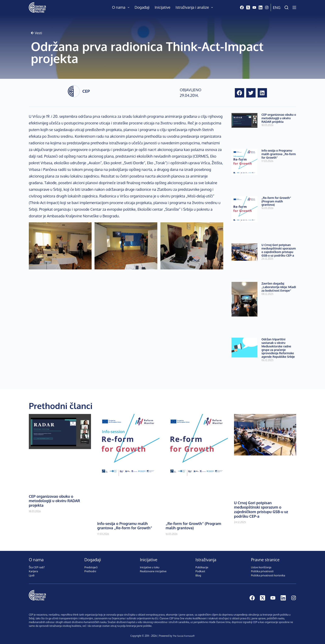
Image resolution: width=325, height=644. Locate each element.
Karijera (33, 571)
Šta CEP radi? (37, 567)
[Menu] (294, 7)
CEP (86, 91)
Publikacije (202, 567)
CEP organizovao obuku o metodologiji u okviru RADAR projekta (279, 118)
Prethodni (90, 571)
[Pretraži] (286, 7)
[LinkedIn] (261, 7)
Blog (198, 575)
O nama (122, 7)
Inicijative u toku (150, 567)
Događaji (142, 7)
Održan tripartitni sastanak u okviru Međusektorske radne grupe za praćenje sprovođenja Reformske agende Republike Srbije (278, 348)
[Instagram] (267, 7)
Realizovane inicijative (153, 571)
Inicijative (162, 7)
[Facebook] (242, 7)
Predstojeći (91, 567)
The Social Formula (183, 636)
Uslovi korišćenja (261, 567)
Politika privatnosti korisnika (268, 575)
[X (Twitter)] (248, 7)
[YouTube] (254, 7)
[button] (240, 93)
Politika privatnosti (262, 571)
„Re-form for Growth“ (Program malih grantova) (276, 201)
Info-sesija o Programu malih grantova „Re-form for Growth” (279, 154)
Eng (277, 7)
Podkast (200, 571)
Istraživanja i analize (195, 7)
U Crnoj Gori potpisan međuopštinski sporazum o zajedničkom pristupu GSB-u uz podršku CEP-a (279, 250)
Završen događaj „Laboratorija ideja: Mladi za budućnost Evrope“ (279, 287)
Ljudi (32, 575)
